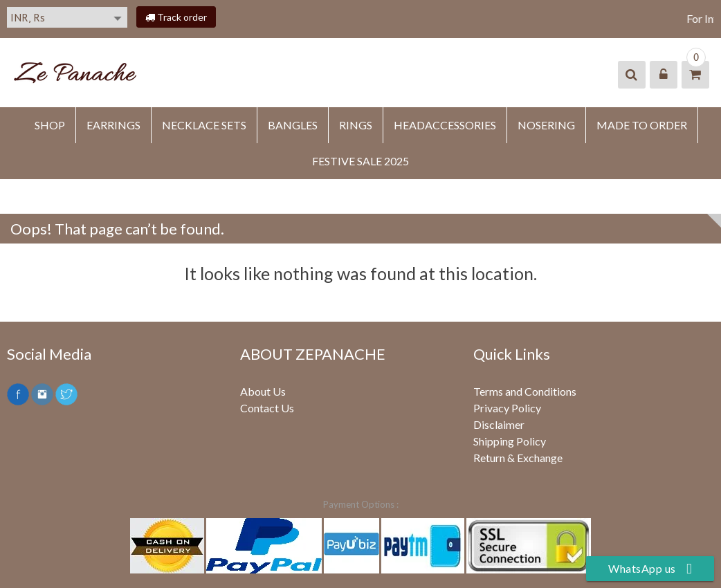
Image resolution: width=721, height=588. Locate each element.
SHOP (50, 125)
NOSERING (546, 125)
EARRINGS (113, 125)
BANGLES (293, 125)
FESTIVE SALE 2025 (360, 161)
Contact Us (267, 408)
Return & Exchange (518, 458)
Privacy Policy (507, 408)
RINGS (356, 125)
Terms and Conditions (525, 391)
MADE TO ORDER (642, 125)
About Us (263, 391)
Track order (176, 17)
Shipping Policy (510, 441)
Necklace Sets (204, 125)
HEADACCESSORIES (445, 125)
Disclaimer (499, 424)
